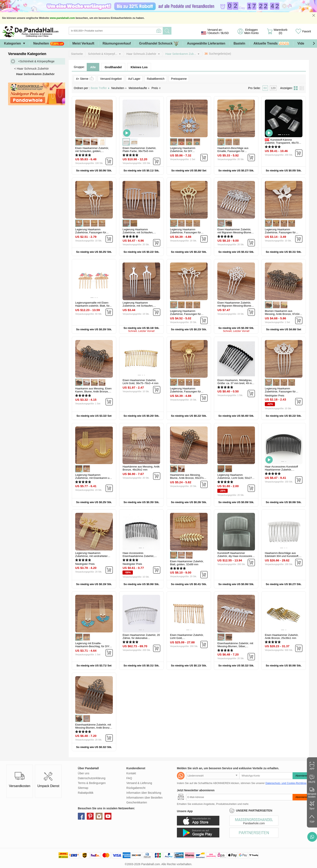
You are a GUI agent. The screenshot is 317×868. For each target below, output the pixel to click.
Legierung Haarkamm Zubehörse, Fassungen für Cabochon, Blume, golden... (186, 392)
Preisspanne (179, 79)
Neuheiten (49, 44)
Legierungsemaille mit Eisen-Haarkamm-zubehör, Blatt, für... (93, 304)
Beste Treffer (100, 88)
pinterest (90, 816)
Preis (156, 88)
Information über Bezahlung (144, 793)
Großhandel (113, 67)
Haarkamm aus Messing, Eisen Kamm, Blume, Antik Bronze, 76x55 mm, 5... (93, 392)
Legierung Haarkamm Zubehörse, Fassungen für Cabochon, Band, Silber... (185, 314)
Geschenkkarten (137, 802)
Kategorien (13, 43)
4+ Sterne (85, 78)
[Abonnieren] (239, 797)
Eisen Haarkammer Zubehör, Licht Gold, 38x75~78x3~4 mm (140, 382)
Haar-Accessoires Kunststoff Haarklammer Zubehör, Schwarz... (281, 470)
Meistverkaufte (139, 88)
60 (265, 88)
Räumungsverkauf (117, 43)
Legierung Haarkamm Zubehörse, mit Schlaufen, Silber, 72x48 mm (138, 232)
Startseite (77, 54)
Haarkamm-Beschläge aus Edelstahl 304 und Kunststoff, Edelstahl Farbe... (282, 556)
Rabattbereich (156, 79)
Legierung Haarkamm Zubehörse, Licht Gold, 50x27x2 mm (236, 478)
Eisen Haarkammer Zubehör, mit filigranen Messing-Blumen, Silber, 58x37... (235, 306)
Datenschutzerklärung (92, 778)
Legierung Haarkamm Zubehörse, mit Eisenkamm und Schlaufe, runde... (94, 478)
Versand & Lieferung (139, 783)
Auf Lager (134, 79)
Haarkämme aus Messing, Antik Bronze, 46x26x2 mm (141, 468)
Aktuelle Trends (271, 44)
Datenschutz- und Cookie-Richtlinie (286, 783)
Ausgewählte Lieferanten (206, 43)
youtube (108, 816)
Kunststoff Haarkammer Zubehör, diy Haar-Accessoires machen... (235, 556)
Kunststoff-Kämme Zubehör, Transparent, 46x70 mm (282, 143)
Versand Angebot (111, 79)
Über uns (84, 773)
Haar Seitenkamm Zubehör (35, 74)
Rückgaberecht (136, 788)
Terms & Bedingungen (92, 783)
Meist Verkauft (83, 43)
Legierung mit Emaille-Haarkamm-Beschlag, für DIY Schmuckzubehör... (92, 646)
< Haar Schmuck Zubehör (31, 69)
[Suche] (132, 31)
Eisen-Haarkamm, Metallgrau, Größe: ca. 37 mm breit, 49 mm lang (236, 383)
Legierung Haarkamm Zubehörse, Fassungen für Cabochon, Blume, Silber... (280, 392)
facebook (81, 816)
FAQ (129, 778)
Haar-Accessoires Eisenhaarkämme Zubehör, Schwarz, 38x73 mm (138, 556)
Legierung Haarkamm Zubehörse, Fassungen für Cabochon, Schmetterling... (91, 232)
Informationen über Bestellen (144, 798)
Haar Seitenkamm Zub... (181, 54)
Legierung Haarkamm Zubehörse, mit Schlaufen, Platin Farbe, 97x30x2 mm (138, 306)
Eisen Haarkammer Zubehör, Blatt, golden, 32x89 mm (187, 563)
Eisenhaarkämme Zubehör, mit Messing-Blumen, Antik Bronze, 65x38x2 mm (94, 728)
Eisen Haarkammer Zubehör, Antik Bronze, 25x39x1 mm (282, 636)
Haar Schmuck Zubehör (141, 54)
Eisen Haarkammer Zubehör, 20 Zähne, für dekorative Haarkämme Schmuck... (141, 638)
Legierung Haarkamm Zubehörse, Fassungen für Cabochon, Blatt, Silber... (280, 232)
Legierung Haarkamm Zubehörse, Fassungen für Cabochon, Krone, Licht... (185, 232)
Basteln (239, 43)
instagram (99, 816)
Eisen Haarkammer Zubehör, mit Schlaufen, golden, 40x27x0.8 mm (92, 151)
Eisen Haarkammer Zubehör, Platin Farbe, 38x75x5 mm (139, 150)
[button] (314, 44)
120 (273, 88)
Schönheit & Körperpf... (103, 54)
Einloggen (251, 31)
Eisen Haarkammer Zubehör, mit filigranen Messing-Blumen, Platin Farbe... (235, 232)
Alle (93, 67)
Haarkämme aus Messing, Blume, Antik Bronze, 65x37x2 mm (188, 478)
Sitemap (83, 788)
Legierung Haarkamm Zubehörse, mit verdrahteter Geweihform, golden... (91, 556)
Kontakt (131, 773)
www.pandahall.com (62, 18)
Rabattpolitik (86, 793)
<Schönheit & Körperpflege (36, 61)
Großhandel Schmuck (159, 44)
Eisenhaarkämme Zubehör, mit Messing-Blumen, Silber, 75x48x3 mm (235, 646)
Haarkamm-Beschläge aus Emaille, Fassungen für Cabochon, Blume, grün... (233, 151)
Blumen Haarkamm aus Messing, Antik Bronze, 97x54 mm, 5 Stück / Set (282, 314)
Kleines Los (139, 67)
